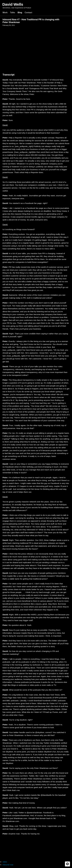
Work (5, 13)
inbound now (8, 865)
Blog (20, 13)
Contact (28, 13)
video (5, 862)
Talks (13, 13)
